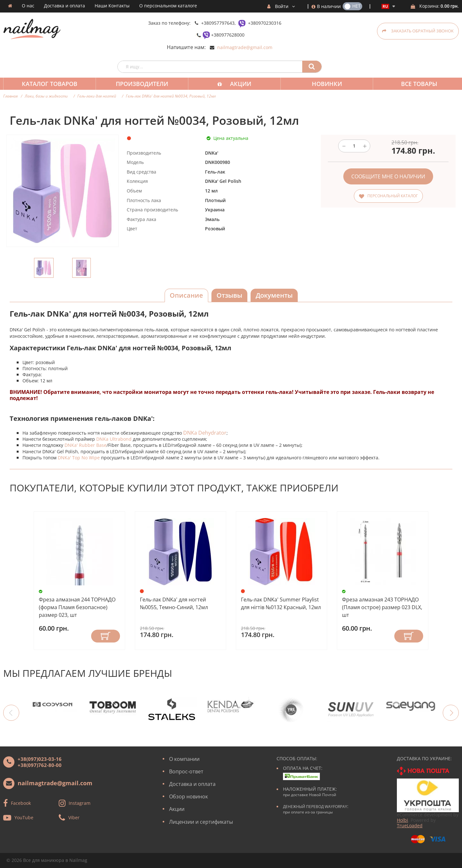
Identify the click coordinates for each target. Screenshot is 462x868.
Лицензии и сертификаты (201, 822)
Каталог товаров (49, 84)
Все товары (413, 84)
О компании (184, 759)
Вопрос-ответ (186, 771)
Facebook (21, 803)
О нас (28, 6)
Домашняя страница (10, 6)
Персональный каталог (393, 196)
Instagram (80, 803)
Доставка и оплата (64, 6)
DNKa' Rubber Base (86, 445)
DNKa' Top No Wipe (79, 458)
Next (451, 713)
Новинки (322, 84)
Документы (274, 295)
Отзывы (229, 295)
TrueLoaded (410, 825)
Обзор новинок (188, 796)
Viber (74, 817)
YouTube (24, 817)
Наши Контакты (112, 6)
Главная (10, 96)
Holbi (402, 820)
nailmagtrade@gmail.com (245, 47)
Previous (11, 713)
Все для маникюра (44, 860)
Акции (237, 84)
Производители (140, 84)
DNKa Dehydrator (205, 433)
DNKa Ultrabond (114, 439)
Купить (106, 636)
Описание (186, 295)
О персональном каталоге (168, 6)
